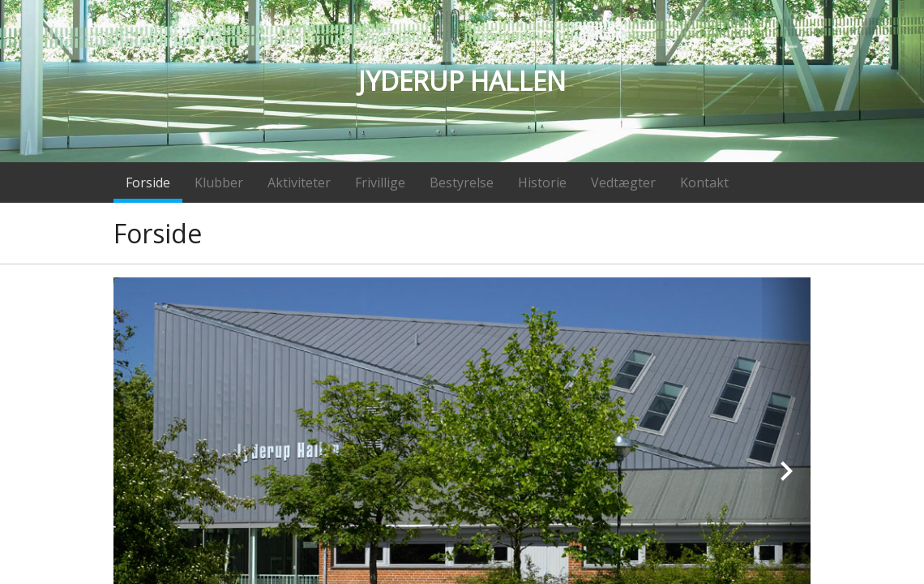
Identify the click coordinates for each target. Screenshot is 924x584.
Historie (542, 182)
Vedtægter (623, 182)
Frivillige (380, 182)
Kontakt (704, 182)
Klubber (219, 182)
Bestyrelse (462, 182)
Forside (148, 182)
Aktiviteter (299, 182)
